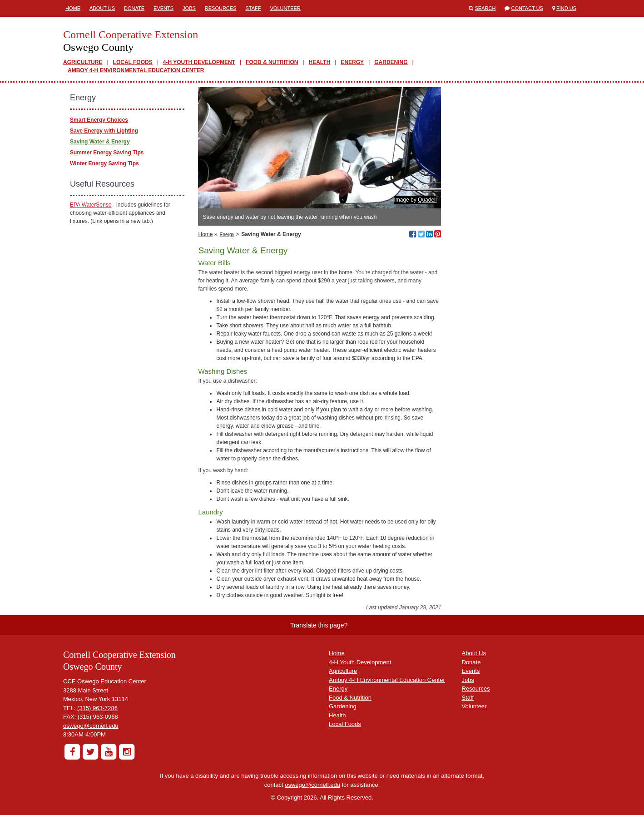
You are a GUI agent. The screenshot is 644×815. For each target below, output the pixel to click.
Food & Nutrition (350, 698)
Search (485, 8)
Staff (253, 8)
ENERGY (352, 62)
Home (73, 8)
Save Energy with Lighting (104, 131)
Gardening (343, 706)
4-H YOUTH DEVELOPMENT (199, 62)
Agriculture (343, 671)
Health (337, 715)
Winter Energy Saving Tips (104, 163)
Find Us (566, 8)
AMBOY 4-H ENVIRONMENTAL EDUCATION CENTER (136, 70)
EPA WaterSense (91, 205)
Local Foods (345, 724)
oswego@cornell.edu (91, 726)
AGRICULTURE (83, 62)
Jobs (189, 8)
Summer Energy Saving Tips (107, 153)
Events (163, 8)
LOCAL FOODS (133, 62)
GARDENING (391, 62)
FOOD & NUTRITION (272, 62)
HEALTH (320, 62)
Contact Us (527, 8)
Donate (134, 8)
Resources (221, 8)
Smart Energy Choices (99, 120)
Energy (227, 235)
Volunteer (285, 8)
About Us (102, 8)
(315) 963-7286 (97, 708)
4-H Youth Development (360, 662)
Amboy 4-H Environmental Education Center (387, 680)
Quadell (427, 200)
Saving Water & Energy (100, 142)
